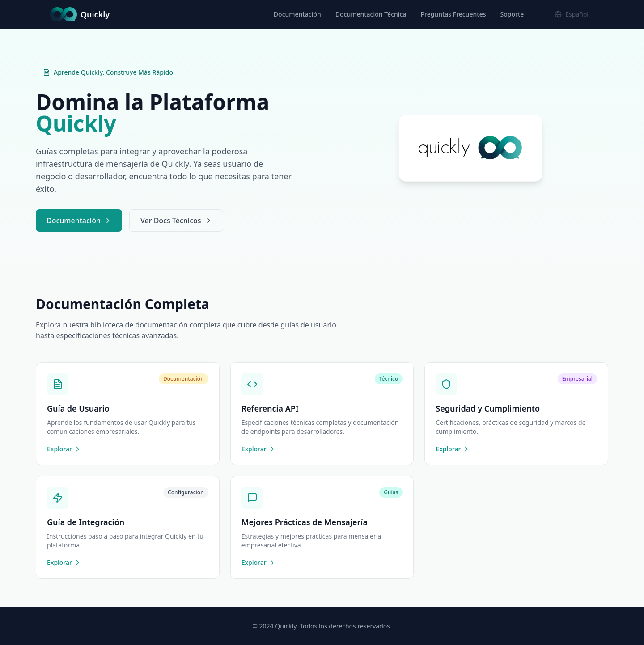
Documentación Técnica (371, 14)
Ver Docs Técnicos (176, 221)
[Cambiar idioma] (572, 14)
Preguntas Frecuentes (453, 14)
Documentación (297, 14)
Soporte (512, 14)
